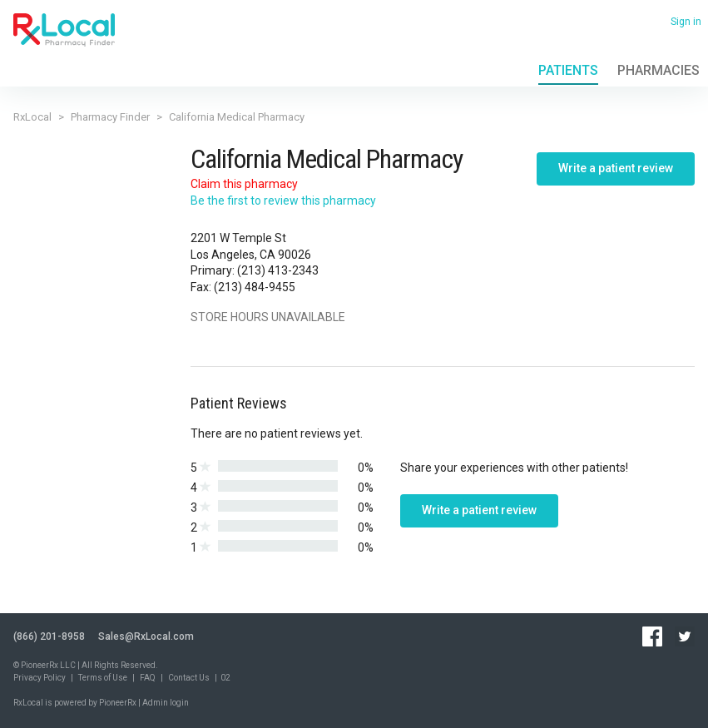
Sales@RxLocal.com (146, 636)
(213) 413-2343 (278, 270)
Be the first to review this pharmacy (283, 201)
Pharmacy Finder (110, 117)
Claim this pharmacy (244, 184)
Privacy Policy (40, 678)
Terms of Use (103, 678)
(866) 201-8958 (49, 636)
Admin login (166, 703)
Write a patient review (616, 168)
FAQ (148, 678)
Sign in (686, 22)
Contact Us (189, 678)
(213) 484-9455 (255, 287)
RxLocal (32, 117)
